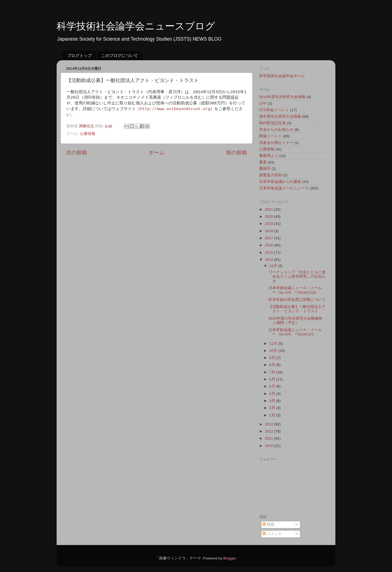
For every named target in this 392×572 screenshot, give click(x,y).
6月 (273, 379)
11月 (274, 343)
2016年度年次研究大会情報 (282, 97)
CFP (263, 103)
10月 (274, 351)
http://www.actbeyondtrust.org (175, 109)
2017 (269, 238)
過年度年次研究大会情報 (280, 116)
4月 (273, 394)
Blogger (229, 558)
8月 (273, 365)
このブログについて (120, 55)
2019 (269, 224)
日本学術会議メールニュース (284, 188)
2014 (269, 260)
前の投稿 (237, 152)
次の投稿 (76, 152)
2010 (269, 446)
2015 (269, 252)
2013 (269, 424)
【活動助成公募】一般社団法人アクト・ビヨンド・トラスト (297, 309)
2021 (269, 209)
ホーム (157, 152)
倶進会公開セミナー (276, 143)
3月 (273, 401)
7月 (273, 372)
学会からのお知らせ (276, 130)
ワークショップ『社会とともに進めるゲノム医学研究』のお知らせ (297, 276)
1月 (273, 415)
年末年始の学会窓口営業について (297, 300)
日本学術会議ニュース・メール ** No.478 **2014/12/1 (297, 332)
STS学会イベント (274, 110)
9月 (273, 358)
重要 (263, 162)
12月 (274, 266)
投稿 (268, 524)
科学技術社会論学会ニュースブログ (136, 26)
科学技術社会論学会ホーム (282, 76)
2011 (269, 438)
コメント (272, 534)
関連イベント (271, 136)
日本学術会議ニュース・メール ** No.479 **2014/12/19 (297, 290)
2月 (273, 408)
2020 (269, 217)
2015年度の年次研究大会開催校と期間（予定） (295, 321)
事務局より (269, 156)
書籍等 (265, 169)
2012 (269, 431)
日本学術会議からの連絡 (280, 182)
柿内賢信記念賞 (272, 123)
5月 (273, 386)
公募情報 (88, 134)
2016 (269, 245)
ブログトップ (79, 55)
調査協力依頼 (271, 175)
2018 (269, 231)
